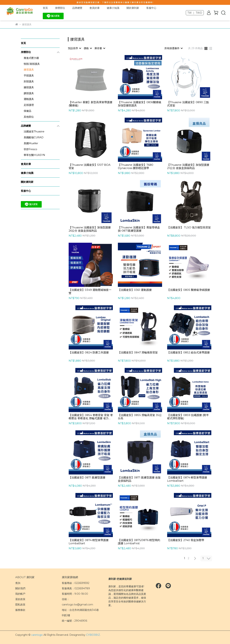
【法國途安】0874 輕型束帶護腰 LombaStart (187, 479)
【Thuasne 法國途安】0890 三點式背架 (188, 104)
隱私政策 (20, 605)
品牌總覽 (77, 8)
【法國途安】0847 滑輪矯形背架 (138, 352)
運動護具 (29, 99)
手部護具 (29, 76)
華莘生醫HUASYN (34, 155)
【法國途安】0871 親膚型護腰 (87, 478)
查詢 (18, 583)
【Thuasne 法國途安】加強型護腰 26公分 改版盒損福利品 (90, 229)
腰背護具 (29, 70)
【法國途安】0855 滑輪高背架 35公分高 (140, 417)
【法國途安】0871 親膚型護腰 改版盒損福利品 (139, 479)
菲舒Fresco (30, 149)
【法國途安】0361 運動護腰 (135, 290)
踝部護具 (29, 93)
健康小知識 (113, 8)
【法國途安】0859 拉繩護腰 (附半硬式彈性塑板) (188, 417)
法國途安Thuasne (34, 131)
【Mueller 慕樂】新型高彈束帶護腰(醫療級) (90, 104)
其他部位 (29, 117)
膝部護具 (29, 87)
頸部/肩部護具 (32, 64)
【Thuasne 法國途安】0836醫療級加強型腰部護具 (140, 104)
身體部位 (60, 8)
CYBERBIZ (93, 635)
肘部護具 (29, 81)
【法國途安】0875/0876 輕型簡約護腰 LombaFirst (139, 542)
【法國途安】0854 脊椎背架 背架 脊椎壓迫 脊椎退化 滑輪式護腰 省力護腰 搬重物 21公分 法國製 (91, 417)
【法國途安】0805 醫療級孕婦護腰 (188, 290)
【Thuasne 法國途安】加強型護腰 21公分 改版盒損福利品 (188, 166)
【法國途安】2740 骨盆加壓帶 (186, 540)
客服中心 (151, 8)
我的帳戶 (20, 594)
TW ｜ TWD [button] (195, 13)
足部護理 (29, 105)
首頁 (45, 8)
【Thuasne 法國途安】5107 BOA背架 (90, 166)
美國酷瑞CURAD (34, 137)
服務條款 (20, 610)
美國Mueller (31, 143)
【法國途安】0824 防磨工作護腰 (89, 352)
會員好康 (95, 8)
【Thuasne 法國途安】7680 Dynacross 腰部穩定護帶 (136, 166)
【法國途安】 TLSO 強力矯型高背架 (189, 227)
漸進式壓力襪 (31, 58)
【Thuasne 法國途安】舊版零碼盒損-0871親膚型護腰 (139, 229)
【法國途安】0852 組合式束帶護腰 (188, 352)
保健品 (27, 111)
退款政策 (20, 599)
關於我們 (20, 588)
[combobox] (74, 48)
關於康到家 (133, 8)
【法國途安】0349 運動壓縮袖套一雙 (90, 292)
